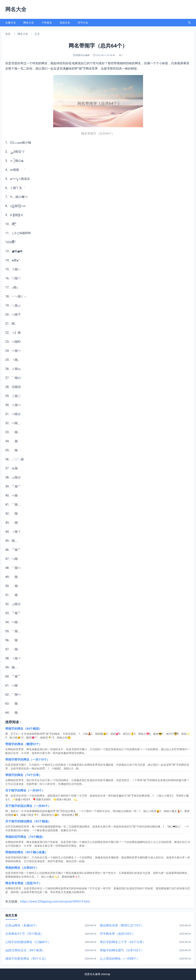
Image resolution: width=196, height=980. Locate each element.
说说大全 (65, 23)
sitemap (106, 974)
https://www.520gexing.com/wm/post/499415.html (55, 901)
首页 (8, 34)
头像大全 (11, 23)
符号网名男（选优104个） (118, 934)
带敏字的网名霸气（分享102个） (122, 950)
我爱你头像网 (92, 974)
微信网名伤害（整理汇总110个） (122, 925)
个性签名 (47, 23)
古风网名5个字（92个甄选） (24, 934)
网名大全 (29, 23)
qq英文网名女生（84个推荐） (25, 950)
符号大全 (83, 23)
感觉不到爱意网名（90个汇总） (27, 959)
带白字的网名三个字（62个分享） (123, 942)
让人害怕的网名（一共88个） (120, 959)
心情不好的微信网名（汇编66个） (28, 942)
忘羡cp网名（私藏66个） (22, 925)
